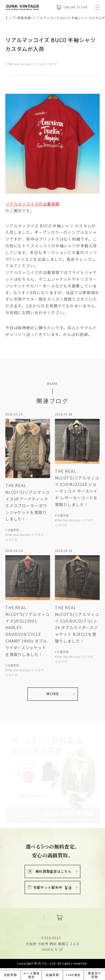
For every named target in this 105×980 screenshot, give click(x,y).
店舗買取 (52, 975)
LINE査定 (73, 975)
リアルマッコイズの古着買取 (32, 204)
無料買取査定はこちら (50, 857)
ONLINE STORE (72, 7)
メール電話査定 (31, 975)
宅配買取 (10, 975)
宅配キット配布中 (50, 873)
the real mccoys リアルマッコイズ (33, 64)
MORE (53, 679)
